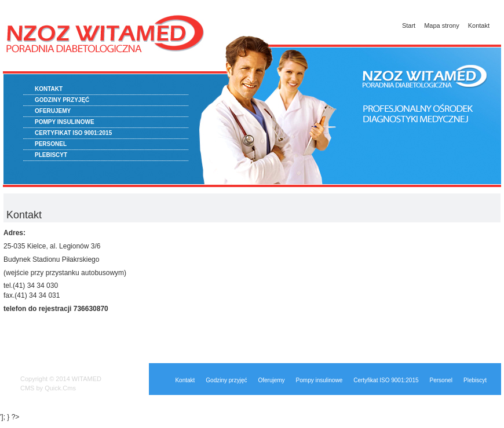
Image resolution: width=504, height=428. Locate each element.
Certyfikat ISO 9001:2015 (73, 133)
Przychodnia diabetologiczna (107, 46)
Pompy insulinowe (65, 122)
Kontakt (479, 25)
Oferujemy (53, 111)
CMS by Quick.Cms (48, 388)
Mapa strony (442, 25)
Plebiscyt (51, 155)
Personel (51, 144)
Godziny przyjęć (62, 100)
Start (409, 25)
